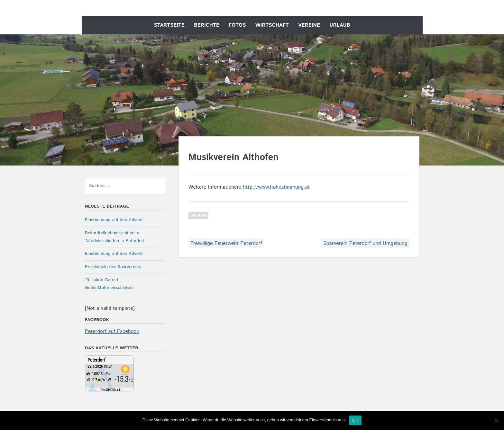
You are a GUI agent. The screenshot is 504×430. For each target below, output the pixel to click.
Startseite (169, 25)
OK (355, 420)
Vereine (309, 25)
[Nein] (496, 420)
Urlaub (340, 25)
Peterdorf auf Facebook (112, 331)
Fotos (237, 25)
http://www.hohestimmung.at (276, 187)
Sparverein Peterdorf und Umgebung (365, 243)
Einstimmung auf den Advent (114, 220)
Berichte (207, 25)
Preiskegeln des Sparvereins (113, 267)
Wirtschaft (272, 25)
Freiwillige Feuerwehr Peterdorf (226, 243)
